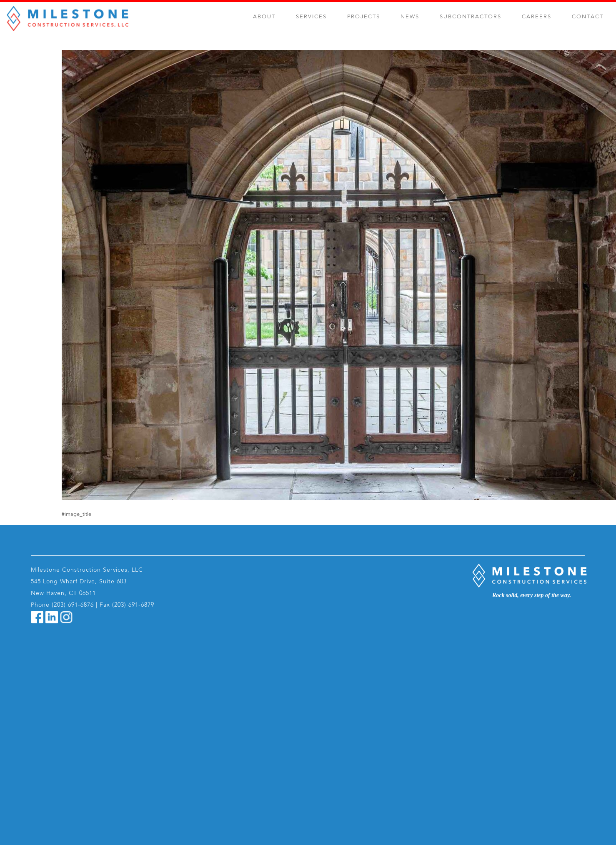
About (264, 17)
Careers (537, 17)
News (410, 17)
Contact (588, 17)
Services (311, 17)
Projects (364, 17)
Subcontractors (471, 17)
